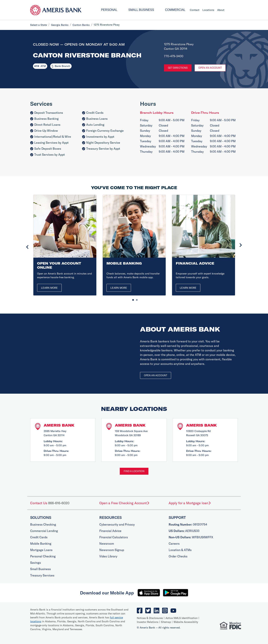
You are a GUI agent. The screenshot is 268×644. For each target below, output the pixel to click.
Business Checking (43, 524)
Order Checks (178, 556)
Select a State (39, 25)
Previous (27, 247)
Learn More (49, 288)
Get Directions (178, 68)
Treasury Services (42, 575)
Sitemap (166, 622)
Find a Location (134, 471)
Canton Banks (81, 25)
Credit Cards (39, 537)
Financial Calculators (114, 537)
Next (241, 245)
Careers (174, 544)
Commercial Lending (44, 531)
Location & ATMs (180, 550)
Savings (36, 563)
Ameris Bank (59, 425)
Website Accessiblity (186, 622)
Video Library (108, 556)
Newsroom (107, 544)
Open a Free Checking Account (125, 503)
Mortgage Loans (41, 550)
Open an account (156, 375)
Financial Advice (110, 531)
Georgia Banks (60, 25)
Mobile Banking (41, 544)
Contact (195, 10)
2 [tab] (136, 299)
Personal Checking (43, 556)
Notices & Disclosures (150, 618)
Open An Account (210, 68)
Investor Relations (148, 622)
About (221, 10)
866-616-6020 (59, 503)
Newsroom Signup (112, 550)
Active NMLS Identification (182, 618)
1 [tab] (132, 299)
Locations (208, 10)
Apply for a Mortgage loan (190, 503)
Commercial (175, 10)
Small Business (141, 10)
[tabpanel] (65, 245)
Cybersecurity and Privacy (117, 524)
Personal (109, 10)
